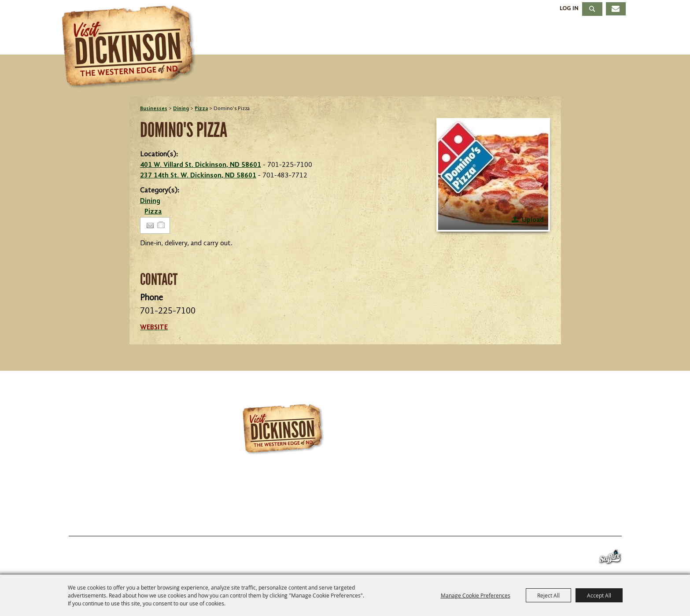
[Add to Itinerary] (161, 225)
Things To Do (294, 37)
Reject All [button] (548, 595)
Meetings (538, 37)
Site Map (485, 515)
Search (592, 9)
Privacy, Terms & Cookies (569, 515)
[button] (493, 175)
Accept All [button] (599, 595)
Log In (569, 8)
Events (369, 37)
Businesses (154, 109)
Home (83, 515)
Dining (473, 37)
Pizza (201, 109)
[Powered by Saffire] (610, 559)
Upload (533, 220)
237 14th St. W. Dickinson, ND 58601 (198, 176)
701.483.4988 (374, 489)
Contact (431, 515)
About (602, 37)
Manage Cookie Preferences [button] (476, 595)
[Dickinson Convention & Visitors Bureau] (131, 47)
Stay (421, 37)
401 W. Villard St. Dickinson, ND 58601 (201, 165)
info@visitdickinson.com (476, 489)
